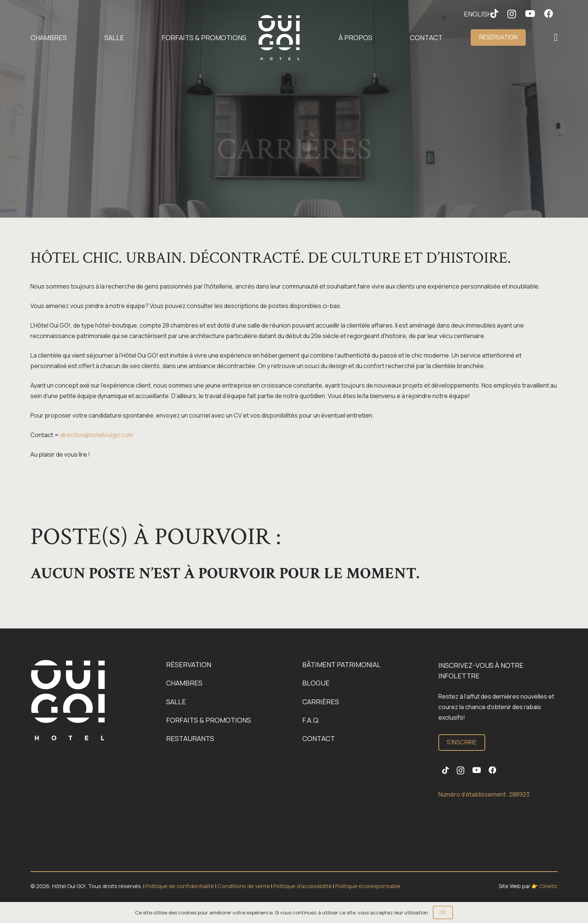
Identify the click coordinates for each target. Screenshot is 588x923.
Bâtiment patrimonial (341, 664)
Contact (319, 738)
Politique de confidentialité (180, 886)
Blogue (316, 683)
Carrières (321, 702)
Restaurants (190, 738)
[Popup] (556, 38)
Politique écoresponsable (368, 886)
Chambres (184, 683)
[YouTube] (530, 14)
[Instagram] (512, 14)
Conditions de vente (244, 886)
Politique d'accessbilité (303, 886)
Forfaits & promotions (208, 720)
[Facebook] (549, 14)
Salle (176, 702)
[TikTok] (445, 770)
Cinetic (548, 886)
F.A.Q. (311, 720)
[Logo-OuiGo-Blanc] (279, 38)
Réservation (189, 664)
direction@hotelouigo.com (97, 435)
